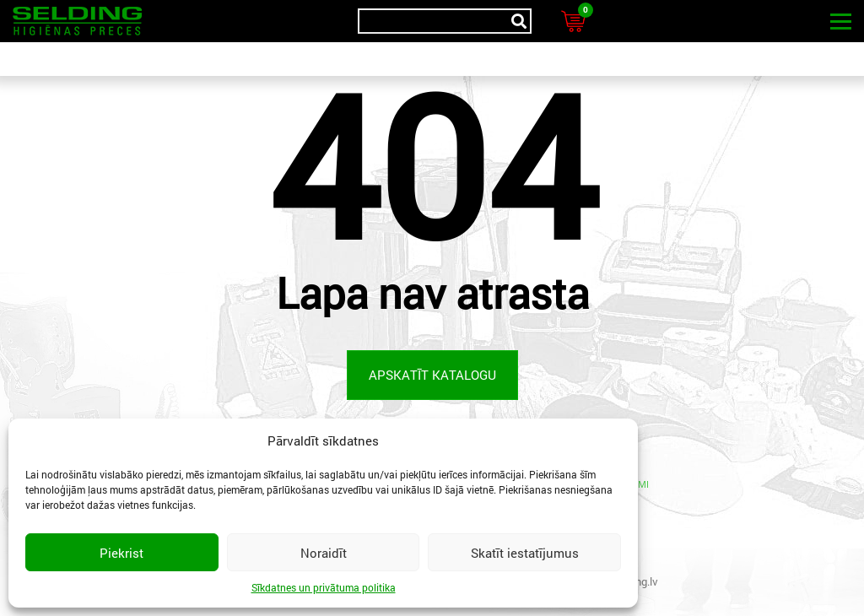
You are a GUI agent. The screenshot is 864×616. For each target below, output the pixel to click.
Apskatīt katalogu (432, 375)
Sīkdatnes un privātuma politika (324, 587)
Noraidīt (324, 553)
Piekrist (121, 553)
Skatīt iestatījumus (525, 553)
